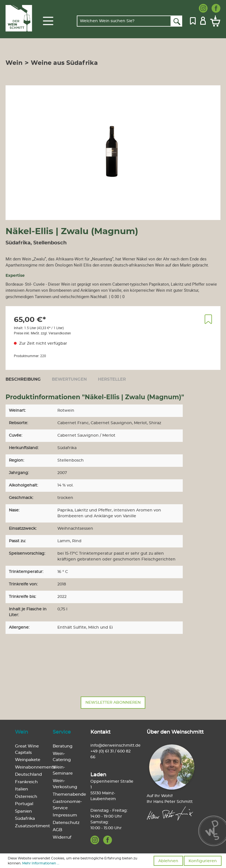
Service (62, 732)
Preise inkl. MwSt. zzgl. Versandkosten (42, 333)
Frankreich (26, 782)
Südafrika (25, 819)
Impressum (65, 815)
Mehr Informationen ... (41, 863)
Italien (21, 789)
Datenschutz (66, 823)
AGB (57, 830)
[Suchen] (177, 21)
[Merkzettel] (193, 20)
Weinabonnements (35, 767)
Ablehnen (168, 861)
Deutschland (28, 774)
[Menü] (48, 21)
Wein (21, 732)
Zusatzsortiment (32, 826)
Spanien (23, 811)
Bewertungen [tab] (69, 379)
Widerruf (62, 837)
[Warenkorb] (214, 21)
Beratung (63, 746)
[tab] (23, 379)
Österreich (26, 797)
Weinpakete (28, 760)
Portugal (24, 804)
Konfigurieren (203, 861)
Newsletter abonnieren (113, 703)
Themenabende (69, 794)
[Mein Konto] (203, 20)
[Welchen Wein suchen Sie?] (124, 21)
